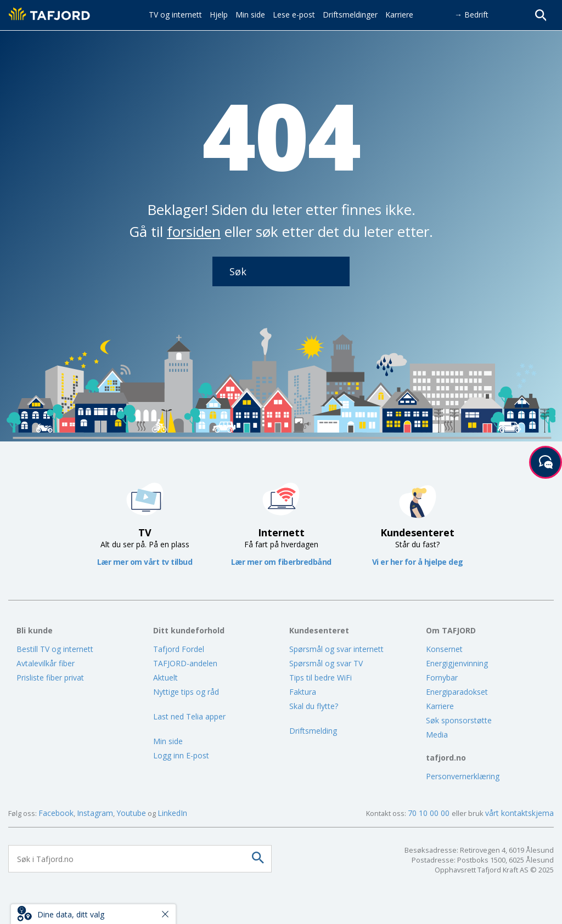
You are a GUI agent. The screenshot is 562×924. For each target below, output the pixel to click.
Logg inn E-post (181, 755)
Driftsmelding (313, 731)
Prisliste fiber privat (50, 678)
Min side (168, 741)
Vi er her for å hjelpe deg (418, 562)
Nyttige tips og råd (186, 692)
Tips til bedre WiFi (321, 678)
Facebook (56, 813)
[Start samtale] (546, 462)
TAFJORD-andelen (185, 663)
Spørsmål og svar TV (326, 663)
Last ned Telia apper (189, 716)
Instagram (95, 813)
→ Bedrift (471, 15)
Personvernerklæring (463, 776)
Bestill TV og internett (55, 649)
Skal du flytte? (314, 706)
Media (437, 735)
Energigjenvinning (457, 663)
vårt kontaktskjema (519, 813)
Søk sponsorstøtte (459, 720)
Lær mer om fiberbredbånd (281, 562)
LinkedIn (172, 813)
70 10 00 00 (430, 813)
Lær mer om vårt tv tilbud (145, 562)
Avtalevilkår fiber (46, 663)
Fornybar (442, 678)
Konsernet (444, 649)
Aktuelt (165, 678)
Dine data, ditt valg (71, 914)
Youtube (131, 813)
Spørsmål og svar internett (336, 649)
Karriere (440, 706)
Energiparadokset (457, 692)
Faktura (303, 692)
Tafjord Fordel (179, 649)
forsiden (194, 231)
